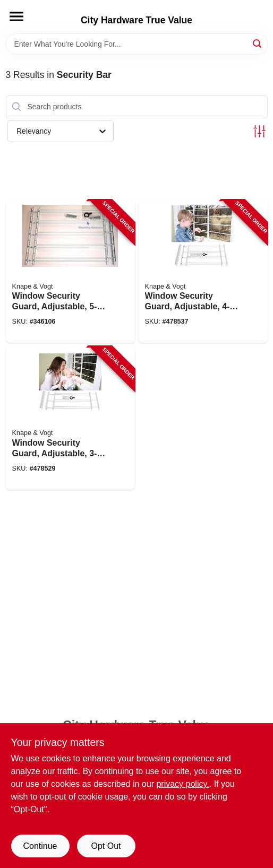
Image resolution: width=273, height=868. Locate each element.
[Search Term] (137, 44)
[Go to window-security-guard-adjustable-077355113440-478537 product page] (203, 272)
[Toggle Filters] (259, 131)
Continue (40, 846)
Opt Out (106, 846)
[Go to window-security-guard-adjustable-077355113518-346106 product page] (70, 272)
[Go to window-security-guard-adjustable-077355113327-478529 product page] (70, 418)
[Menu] (16, 16)
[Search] (258, 43)
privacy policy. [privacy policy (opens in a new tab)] (182, 784)
